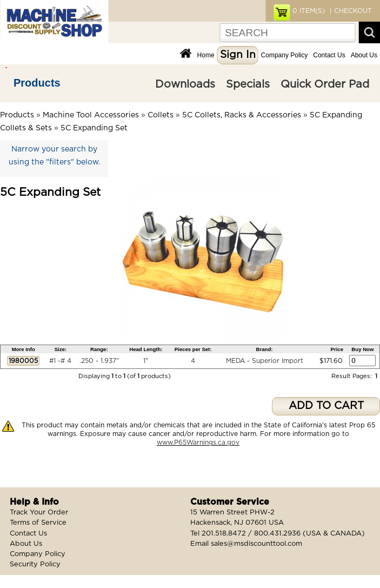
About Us (364, 55)
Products (37, 83)
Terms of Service (38, 523)
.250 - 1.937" (99, 361)
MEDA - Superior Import (265, 361)
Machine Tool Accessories (91, 115)
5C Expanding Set (94, 128)
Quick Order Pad (325, 84)
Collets (161, 115)
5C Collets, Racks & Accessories (242, 115)
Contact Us (329, 55)
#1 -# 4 (60, 361)
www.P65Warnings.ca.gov (198, 442)
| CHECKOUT (350, 11)
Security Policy (35, 564)
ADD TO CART (326, 406)
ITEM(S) (309, 11)
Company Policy (285, 55)
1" (146, 361)
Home (206, 55)
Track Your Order (39, 513)
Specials (248, 84)
